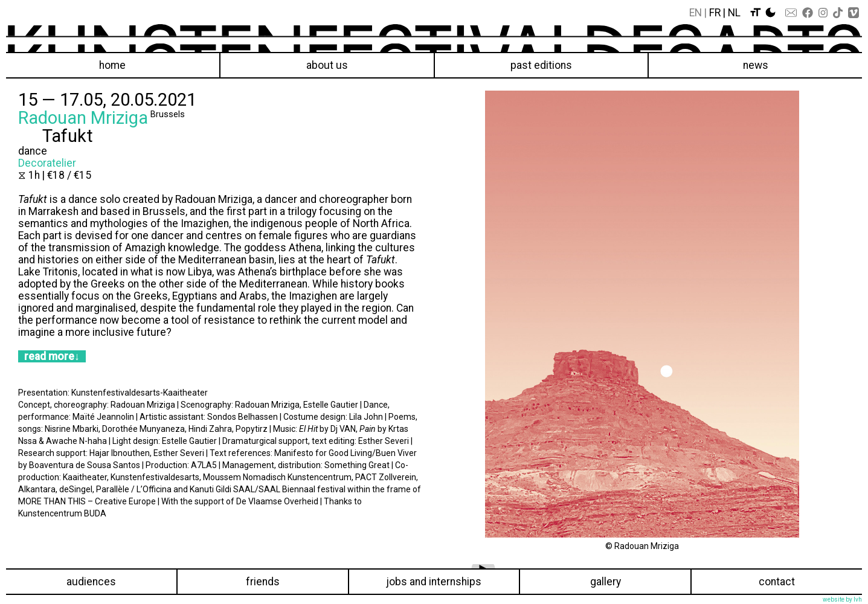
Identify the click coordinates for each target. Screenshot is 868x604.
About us (327, 65)
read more (49, 356)
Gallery (606, 582)
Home (112, 65)
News (756, 65)
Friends (263, 582)
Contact (777, 582)
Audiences (91, 582)
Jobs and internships (434, 582)
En (696, 13)
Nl (734, 13)
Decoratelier (47, 163)
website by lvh (842, 599)
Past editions (541, 65)
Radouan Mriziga (83, 118)
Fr (715, 13)
